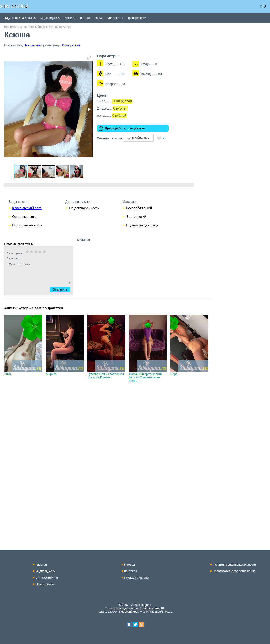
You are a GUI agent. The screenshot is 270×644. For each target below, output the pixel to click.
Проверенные (136, 18)
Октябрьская (71, 45)
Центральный (33, 45)
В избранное (140, 138)
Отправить (63, 289)
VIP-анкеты (115, 18)
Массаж (70, 18)
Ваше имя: (33, 258)
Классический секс (27, 208)
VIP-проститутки (47, 578)
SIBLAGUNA (14, 6)
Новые (98, 18)
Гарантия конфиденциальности (234, 565)
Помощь (130, 565)
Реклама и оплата (137, 578)
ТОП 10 (85, 18)
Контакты (131, 571)
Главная (41, 565)
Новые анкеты (45, 584)
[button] (89, 58)
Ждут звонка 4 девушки (20, 18)
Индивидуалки (51, 18)
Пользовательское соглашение (234, 571)
